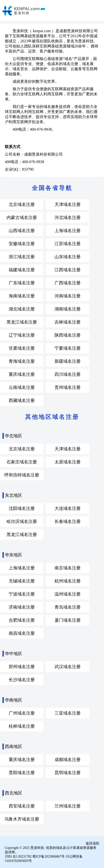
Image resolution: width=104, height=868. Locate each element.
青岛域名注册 (68, 607)
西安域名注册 (22, 806)
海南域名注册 (22, 296)
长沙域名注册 (22, 680)
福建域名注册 (22, 270)
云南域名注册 (22, 387)
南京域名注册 (68, 568)
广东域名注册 (22, 283)
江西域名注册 (68, 270)
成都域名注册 (68, 760)
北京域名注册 (22, 204)
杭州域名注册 (68, 581)
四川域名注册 (68, 374)
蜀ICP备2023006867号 (49, 857)
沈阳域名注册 (22, 508)
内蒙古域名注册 (22, 218)
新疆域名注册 (68, 361)
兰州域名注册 (68, 806)
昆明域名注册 (68, 773)
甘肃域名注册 (22, 348)
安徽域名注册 (22, 244)
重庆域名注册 (22, 374)
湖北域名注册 (22, 309)
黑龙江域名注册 (22, 322)
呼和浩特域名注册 (22, 475)
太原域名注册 (68, 462)
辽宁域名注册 (22, 335)
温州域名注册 (68, 594)
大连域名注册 (68, 508)
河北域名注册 (68, 218)
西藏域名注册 (22, 400)
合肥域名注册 (22, 620)
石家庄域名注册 (22, 462)
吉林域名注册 (68, 322)
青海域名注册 (22, 361)
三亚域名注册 (68, 713)
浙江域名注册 (22, 257)
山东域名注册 (68, 257)
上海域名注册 (68, 231)
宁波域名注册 (22, 594)
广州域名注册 (22, 713)
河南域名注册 (68, 296)
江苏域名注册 (68, 244)
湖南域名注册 (68, 309)
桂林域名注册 (22, 726)
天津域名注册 (68, 204)
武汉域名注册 (68, 667)
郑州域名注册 (22, 667)
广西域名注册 (68, 283)
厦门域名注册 (68, 620)
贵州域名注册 (68, 387)
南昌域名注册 (22, 633)
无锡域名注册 (22, 581)
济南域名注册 (22, 607)
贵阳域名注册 (22, 773)
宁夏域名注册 (68, 348)
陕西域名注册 (68, 335)
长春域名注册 (68, 521)
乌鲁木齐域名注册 (22, 819)
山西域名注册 (22, 231)
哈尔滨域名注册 (22, 521)
